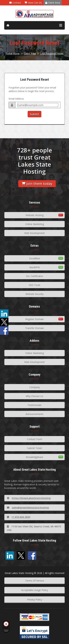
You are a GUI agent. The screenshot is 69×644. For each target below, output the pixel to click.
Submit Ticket (35, 448)
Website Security (34, 294)
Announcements (35, 414)
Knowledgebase (34, 457)
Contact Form (35, 439)
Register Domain (34, 319)
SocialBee (35, 258)
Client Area (53, 3)
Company (35, 387)
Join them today (37, 184)
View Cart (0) (33, 3)
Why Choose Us (34, 396)
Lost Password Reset (52, 53)
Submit (34, 114)
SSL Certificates (34, 276)
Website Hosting (35, 215)
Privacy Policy (35, 600)
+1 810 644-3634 (19, 517)
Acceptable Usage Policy (35, 590)
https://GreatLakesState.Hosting (29, 498)
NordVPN (34, 267)
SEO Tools (35, 285)
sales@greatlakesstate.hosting (28, 508)
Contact (15, 3)
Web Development (34, 233)
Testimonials (34, 405)
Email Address (16, 99)
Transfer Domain (34, 328)
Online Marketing (35, 224)
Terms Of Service (35, 581)
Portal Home (13, 53)
